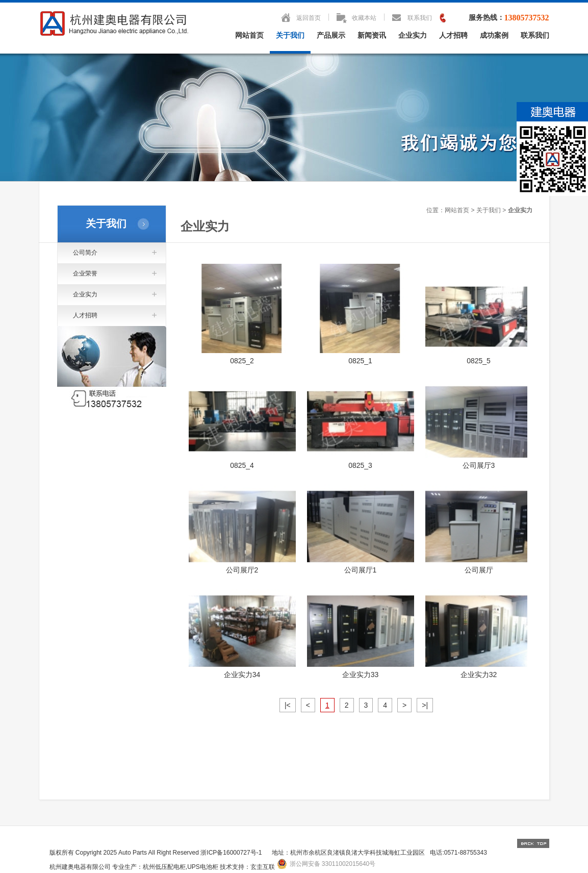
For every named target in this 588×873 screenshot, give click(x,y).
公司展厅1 (361, 570)
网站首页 (249, 35)
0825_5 (479, 361)
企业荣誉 (85, 273)
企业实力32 (479, 675)
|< (288, 705)
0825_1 (360, 361)
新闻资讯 (372, 35)
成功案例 (494, 35)
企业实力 (413, 35)
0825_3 (360, 465)
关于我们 (290, 35)
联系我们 (420, 18)
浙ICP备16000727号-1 (231, 853)
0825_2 (242, 361)
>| (425, 705)
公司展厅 (479, 570)
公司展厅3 (479, 465)
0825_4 (242, 465)
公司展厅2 (242, 570)
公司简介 (85, 253)
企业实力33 (361, 675)
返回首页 (309, 18)
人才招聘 (453, 35)
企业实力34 (242, 675)
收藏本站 (364, 18)
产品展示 (331, 35)
